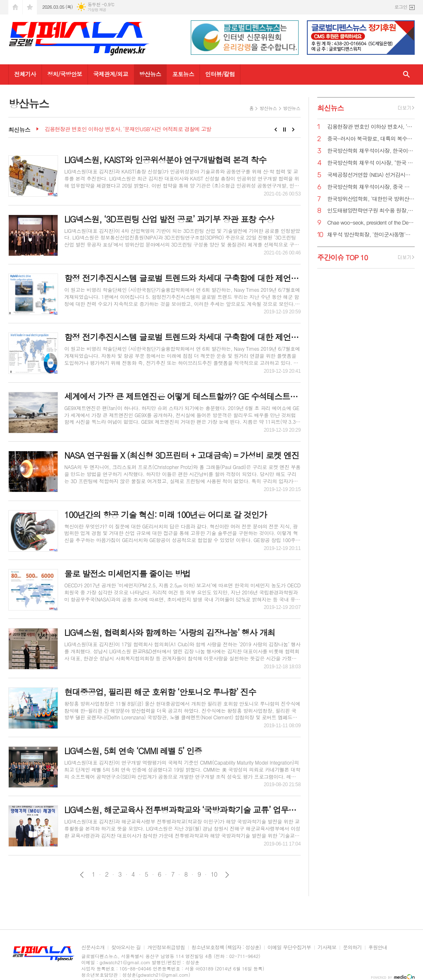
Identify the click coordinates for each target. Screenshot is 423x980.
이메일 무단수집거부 (289, 947)
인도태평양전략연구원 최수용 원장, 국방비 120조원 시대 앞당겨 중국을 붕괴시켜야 (371, 211)
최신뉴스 (331, 108)
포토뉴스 (183, 74)
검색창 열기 (406, 75)
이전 (82, 875)
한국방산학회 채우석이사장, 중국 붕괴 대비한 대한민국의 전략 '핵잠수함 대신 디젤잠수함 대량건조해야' (371, 187)
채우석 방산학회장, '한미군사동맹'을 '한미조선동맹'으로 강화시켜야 (371, 235)
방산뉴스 (150, 74)
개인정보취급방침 (166, 947)
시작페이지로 (15, 7)
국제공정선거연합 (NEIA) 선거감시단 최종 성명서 (371, 175)
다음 (227, 875)
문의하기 (352, 947)
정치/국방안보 (65, 74)
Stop (285, 130)
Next (293, 130)
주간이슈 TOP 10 (343, 257)
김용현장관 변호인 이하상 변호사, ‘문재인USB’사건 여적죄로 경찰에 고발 (128, 129)
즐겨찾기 (30, 7)
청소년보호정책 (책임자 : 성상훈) (226, 947)
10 (214, 874)
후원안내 (378, 947)
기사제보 (327, 947)
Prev (276, 130)
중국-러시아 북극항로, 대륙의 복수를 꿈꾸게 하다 (371, 139)
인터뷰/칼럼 (220, 74)
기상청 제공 (97, 10)
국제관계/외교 (111, 74)
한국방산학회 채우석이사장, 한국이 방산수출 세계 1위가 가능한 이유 (371, 151)
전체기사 (25, 74)
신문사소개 (93, 947)
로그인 (401, 7)
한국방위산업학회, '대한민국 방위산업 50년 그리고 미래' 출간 (371, 199)
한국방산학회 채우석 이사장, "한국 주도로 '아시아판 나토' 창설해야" (371, 163)
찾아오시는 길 (126, 947)
